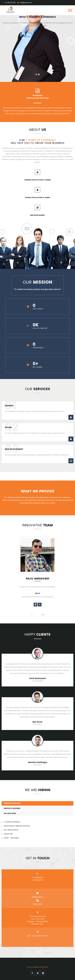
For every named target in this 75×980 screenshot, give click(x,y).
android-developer (12, 803)
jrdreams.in (44, 967)
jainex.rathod (37, 904)
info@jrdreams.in (38, 897)
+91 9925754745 (37, 878)
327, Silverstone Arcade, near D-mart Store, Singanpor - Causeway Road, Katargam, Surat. (37, 920)
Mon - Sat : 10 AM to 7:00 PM (37, 936)
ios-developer (10, 813)
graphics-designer (12, 808)
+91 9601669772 (37, 880)
